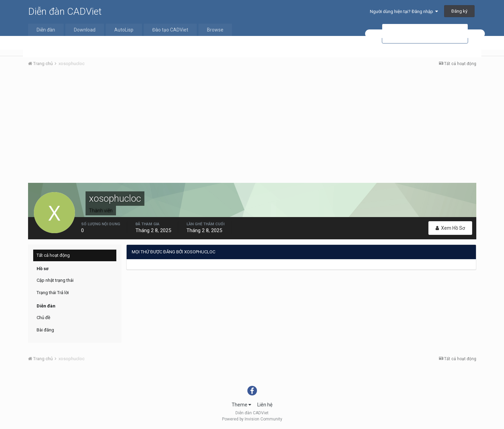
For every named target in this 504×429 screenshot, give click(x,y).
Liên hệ (265, 405)
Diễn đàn (46, 30)
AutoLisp (124, 30)
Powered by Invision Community (252, 419)
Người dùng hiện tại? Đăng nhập (404, 11)
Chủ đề (43, 318)
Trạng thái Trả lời (53, 293)
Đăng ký (459, 11)
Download (85, 30)
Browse (215, 30)
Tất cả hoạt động (53, 255)
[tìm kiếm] (425, 34)
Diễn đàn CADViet (65, 11)
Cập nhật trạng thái (55, 280)
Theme (241, 405)
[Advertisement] (252, 124)
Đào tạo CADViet (170, 30)
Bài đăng (45, 330)
